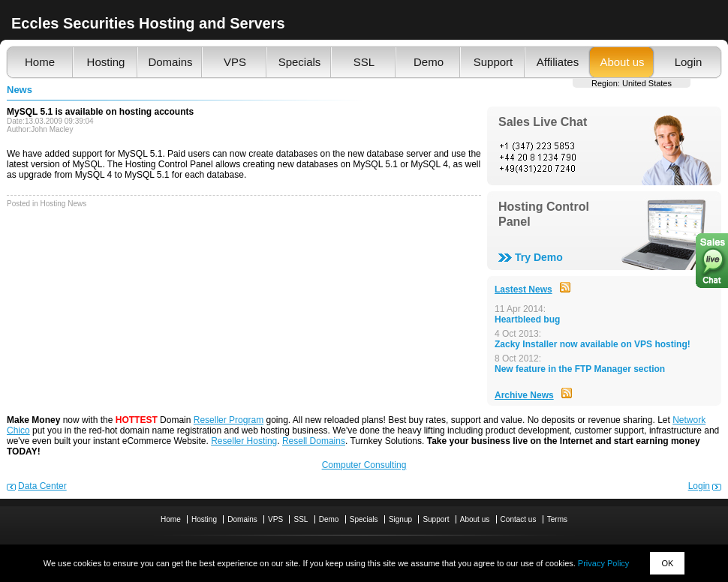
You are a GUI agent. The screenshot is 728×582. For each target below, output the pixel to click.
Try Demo (539, 257)
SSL (364, 62)
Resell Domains (314, 441)
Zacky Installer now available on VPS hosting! (593, 344)
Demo (429, 62)
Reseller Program (229, 420)
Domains (170, 62)
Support (493, 62)
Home (40, 62)
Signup (400, 519)
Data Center (42, 486)
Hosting (106, 62)
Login (689, 62)
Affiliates (558, 62)
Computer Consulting (364, 465)
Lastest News (523, 289)
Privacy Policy (603, 563)
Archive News (524, 395)
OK (667, 563)
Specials (300, 62)
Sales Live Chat (543, 122)
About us (622, 62)
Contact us (519, 519)
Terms (557, 519)
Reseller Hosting (244, 441)
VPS (235, 62)
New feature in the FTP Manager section (580, 369)
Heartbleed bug (527, 319)
